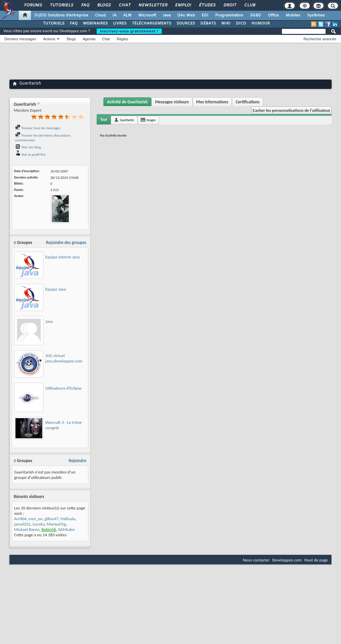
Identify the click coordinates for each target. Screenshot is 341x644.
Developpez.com (287, 560)
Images (151, 120)
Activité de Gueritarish (127, 102)
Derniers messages (20, 39)
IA (114, 15)
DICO (241, 23)
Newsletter (153, 5)
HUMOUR (261, 23)
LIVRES (120, 23)
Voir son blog (28, 147)
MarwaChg (56, 524)
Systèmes (316, 15)
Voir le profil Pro (30, 155)
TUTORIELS (54, 23)
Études (207, 5)
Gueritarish (127, 120)
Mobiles (293, 15)
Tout (104, 120)
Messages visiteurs (172, 102)
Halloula (68, 519)
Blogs (104, 5)
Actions (49, 39)
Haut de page (316, 560)
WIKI (226, 23)
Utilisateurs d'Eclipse (63, 388)
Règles (123, 39)
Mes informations (212, 102)
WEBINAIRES (95, 23)
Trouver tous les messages (38, 128)
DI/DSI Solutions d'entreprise (61, 15)
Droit (230, 5)
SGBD (256, 15)
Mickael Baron (27, 529)
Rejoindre (78, 461)
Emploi (183, 5)
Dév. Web (186, 15)
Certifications (248, 102)
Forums (33, 5)
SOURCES (186, 23)
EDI (205, 15)
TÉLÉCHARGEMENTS (152, 23)
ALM (127, 15)
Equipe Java (56, 289)
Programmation (229, 15)
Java (167, 15)
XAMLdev (66, 529)
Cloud (100, 15)
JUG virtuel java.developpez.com (64, 358)
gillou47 (51, 519)
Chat (124, 5)
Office (273, 15)
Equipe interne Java (62, 257)
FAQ (85, 5)
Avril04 (20, 519)
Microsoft (147, 15)
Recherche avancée (320, 39)
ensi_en (35, 519)
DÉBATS (208, 23)
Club (249, 5)
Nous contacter (256, 560)
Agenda (89, 39)
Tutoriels (61, 5)
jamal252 (22, 524)
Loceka (39, 524)
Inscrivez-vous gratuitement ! (129, 31)
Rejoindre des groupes (66, 242)
